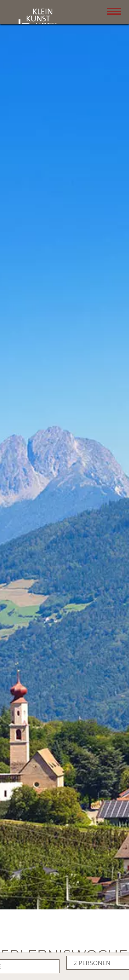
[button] (64, 456)
